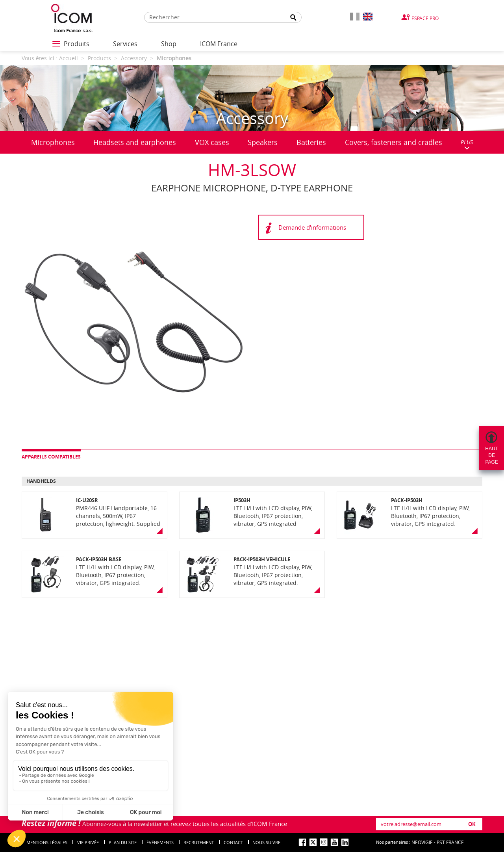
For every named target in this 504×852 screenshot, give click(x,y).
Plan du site (123, 842)
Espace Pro (425, 18)
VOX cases (212, 142)
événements (160, 842)
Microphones (53, 142)
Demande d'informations (312, 227)
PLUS (467, 144)
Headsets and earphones (135, 142)
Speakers (263, 142)
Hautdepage (492, 455)
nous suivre (266, 842)
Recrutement (199, 842)
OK (472, 824)
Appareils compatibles (51, 457)
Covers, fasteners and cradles (394, 142)
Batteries (311, 142)
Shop (169, 44)
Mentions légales (47, 842)
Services (125, 44)
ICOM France (219, 44)
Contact (233, 842)
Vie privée (88, 842)
